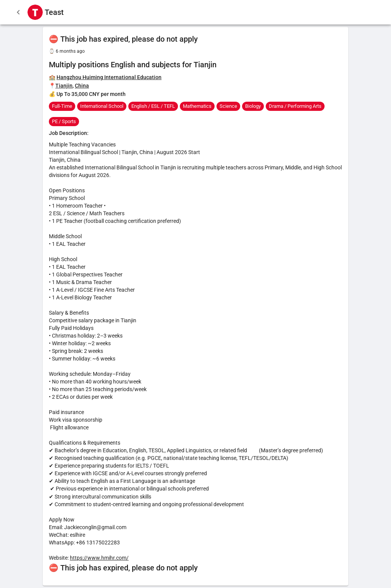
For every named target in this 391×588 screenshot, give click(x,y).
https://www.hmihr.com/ (99, 558)
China (82, 86)
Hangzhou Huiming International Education (109, 77)
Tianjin (64, 86)
